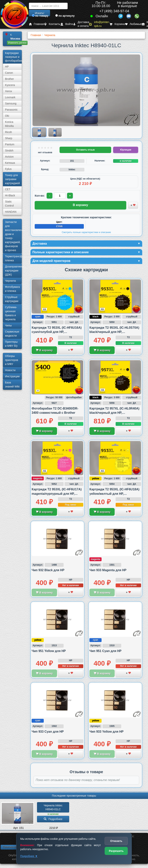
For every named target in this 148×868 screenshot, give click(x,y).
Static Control (9, 204)
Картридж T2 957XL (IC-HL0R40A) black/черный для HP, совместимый (114, 414)
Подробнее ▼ (29, 856)
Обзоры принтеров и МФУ (12, 360)
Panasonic (11, 110)
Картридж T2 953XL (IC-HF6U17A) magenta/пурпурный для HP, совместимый (57, 495)
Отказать (116, 841)
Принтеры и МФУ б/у (11, 344)
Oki (7, 116)
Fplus (8, 169)
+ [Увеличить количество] (71, 196)
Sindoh (9, 151)
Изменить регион (17, 43)
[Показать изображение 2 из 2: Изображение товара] (55, 132)
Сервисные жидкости (12, 334)
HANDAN (11, 212)
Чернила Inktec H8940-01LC (54, 809)
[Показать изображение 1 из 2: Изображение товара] (39, 132)
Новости (10, 370)
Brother (9, 79)
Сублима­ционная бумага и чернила (11, 313)
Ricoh (8, 132)
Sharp (9, 138)
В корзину (44, 352)
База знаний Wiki (12, 384)
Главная (36, 24)
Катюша (10, 163)
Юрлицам (126, 150)
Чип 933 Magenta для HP (108, 572)
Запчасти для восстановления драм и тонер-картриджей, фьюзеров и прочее (13, 236)
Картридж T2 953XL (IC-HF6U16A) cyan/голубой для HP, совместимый (57, 333)
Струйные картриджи (12, 299)
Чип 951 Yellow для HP (49, 652)
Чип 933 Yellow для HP (106, 733)
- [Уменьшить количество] (50, 196)
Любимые (133, 24)
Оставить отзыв (85, 150)
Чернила (10, 281)
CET (8, 189)
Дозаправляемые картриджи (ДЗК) (13, 271)
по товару (40, 16)
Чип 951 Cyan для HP (105, 652)
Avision (9, 157)
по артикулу (65, 16)
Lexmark (10, 97)
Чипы (8, 325)
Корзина (117, 24)
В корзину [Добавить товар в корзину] (80, 205)
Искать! (40, 13)
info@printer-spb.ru (99, 24)
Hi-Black (10, 195)
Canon (9, 73)
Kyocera (10, 85)
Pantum (10, 144)
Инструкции (12, 376)
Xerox (9, 91)
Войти (67, 24)
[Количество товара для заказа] (60, 196)
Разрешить (116, 851)
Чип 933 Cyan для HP (48, 733)
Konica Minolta (9, 124)
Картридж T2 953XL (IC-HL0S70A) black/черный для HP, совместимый (114, 333)
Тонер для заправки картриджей (12, 179)
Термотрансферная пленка (13, 258)
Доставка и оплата (81, 24)
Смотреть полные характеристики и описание (86, 232)
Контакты (52, 24)
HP (7, 67)
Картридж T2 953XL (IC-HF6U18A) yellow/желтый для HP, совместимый (114, 495)
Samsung (11, 103)
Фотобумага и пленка (12, 289)
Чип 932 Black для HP (48, 572)
